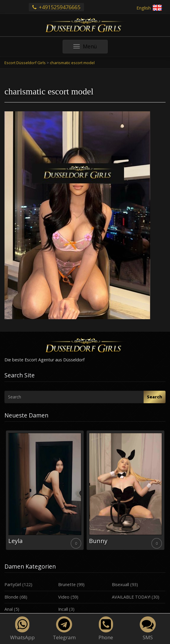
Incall (63, 609)
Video (64, 597)
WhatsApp (22, 629)
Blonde (11, 597)
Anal (9, 609)
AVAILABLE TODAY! (131, 597)
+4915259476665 (56, 7)
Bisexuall (120, 584)
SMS (148, 629)
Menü (90, 48)
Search (155, 397)
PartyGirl (13, 584)
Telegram (64, 629)
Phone (106, 629)
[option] (45, 490)
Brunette (67, 584)
